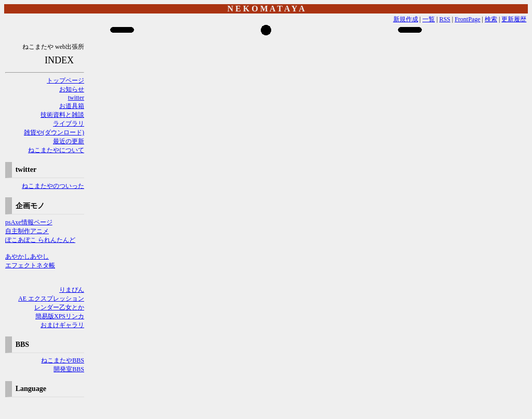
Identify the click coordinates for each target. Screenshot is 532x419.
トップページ (65, 80)
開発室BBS (69, 369)
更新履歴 (514, 19)
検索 (491, 19)
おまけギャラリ (62, 325)
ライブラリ (69, 124)
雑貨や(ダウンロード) (54, 132)
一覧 (429, 19)
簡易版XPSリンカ (60, 316)
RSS (444, 19)
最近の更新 (69, 141)
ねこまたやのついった (53, 186)
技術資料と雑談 (62, 115)
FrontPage (467, 19)
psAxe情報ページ (29, 222)
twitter (76, 98)
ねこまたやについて (56, 150)
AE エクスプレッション (51, 299)
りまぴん (72, 290)
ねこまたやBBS (63, 360)
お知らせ (72, 89)
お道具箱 (72, 106)
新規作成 (406, 19)
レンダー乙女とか (59, 307)
